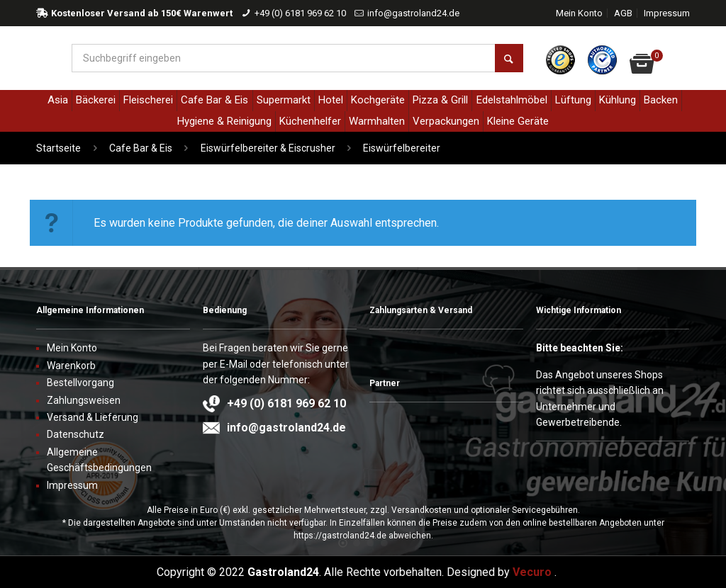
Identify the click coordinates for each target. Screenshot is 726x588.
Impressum (667, 13)
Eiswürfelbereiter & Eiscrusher (268, 148)
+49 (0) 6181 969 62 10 (300, 13)
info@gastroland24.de (413, 13)
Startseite (58, 148)
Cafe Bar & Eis (141, 148)
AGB (623, 13)
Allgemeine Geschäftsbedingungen (99, 460)
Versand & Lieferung (93, 417)
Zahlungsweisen (84, 400)
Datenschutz (76, 434)
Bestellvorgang (80, 383)
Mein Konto (579, 13)
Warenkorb (71, 366)
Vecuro (532, 572)
